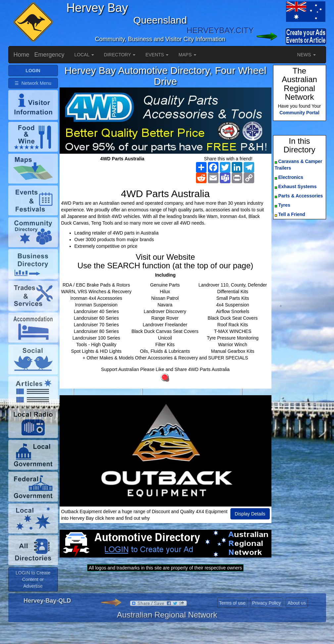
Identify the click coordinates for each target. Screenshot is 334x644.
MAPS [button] (187, 55)
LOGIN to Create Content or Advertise (33, 590)
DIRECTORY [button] (120, 55)
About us (297, 613)
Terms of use (232, 613)
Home (22, 55)
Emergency (49, 55)
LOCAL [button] (84, 55)
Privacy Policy (267, 613)
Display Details (250, 514)
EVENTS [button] (157, 55)
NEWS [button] (307, 55)
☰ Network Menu (33, 83)
